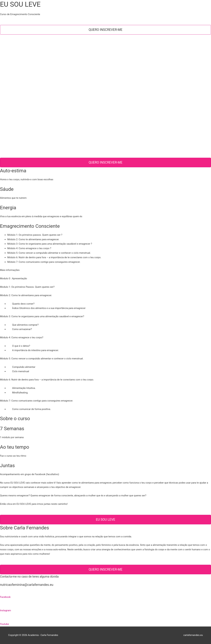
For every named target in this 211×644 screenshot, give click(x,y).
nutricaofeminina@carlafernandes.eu (27, 585)
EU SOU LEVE (105, 520)
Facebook (5, 597)
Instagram (6, 610)
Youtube (4, 624)
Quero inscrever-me (105, 30)
